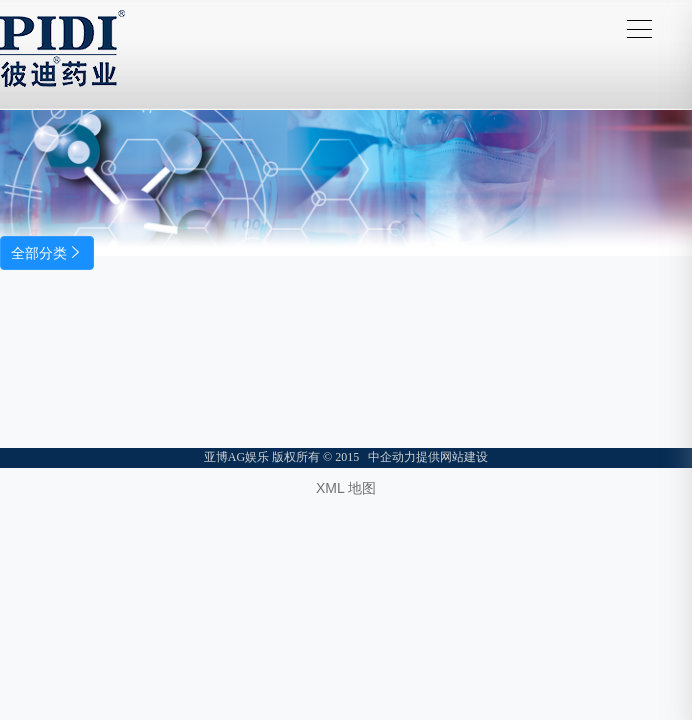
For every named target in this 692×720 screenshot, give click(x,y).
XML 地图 (346, 488)
